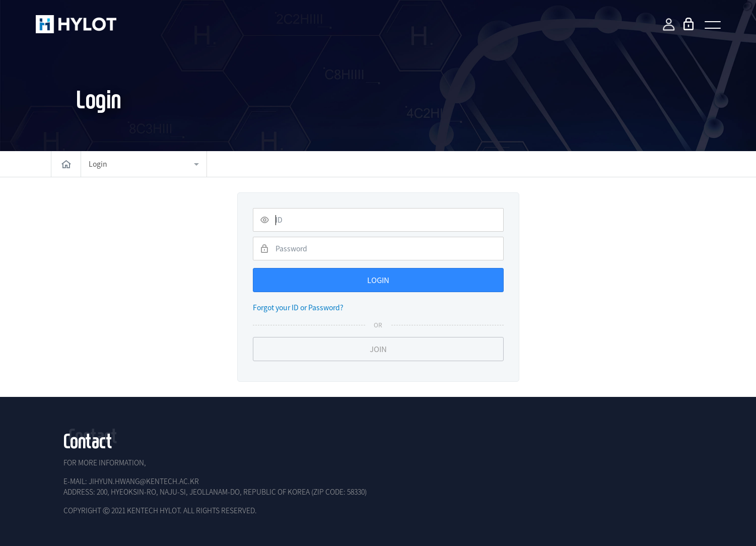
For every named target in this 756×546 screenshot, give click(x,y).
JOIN (378, 349)
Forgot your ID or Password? (298, 307)
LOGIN (378, 280)
